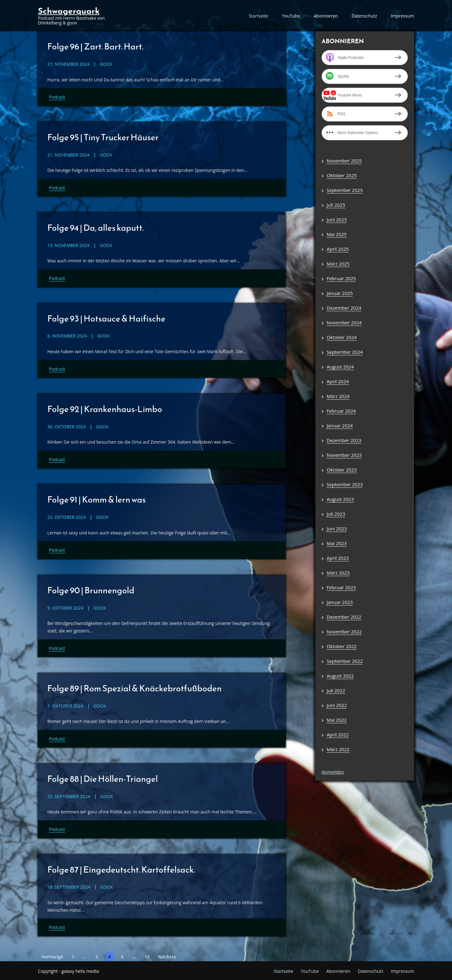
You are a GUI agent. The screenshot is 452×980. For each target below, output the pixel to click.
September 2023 (345, 484)
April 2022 (338, 735)
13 (147, 955)
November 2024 (344, 322)
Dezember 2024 (344, 308)
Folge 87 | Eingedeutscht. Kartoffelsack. (123, 868)
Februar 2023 (341, 587)
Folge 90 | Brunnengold (92, 589)
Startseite (258, 16)
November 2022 (344, 632)
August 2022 (340, 676)
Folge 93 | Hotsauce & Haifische (107, 318)
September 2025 (345, 190)
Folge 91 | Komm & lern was (97, 499)
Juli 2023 (336, 514)
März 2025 (338, 264)
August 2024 (340, 367)
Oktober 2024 (342, 337)
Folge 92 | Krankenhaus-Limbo (106, 408)
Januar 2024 (340, 426)
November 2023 (344, 455)
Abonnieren (326, 16)
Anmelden (333, 772)
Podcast (57, 97)
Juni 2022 (337, 705)
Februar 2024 (341, 411)
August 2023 (340, 499)
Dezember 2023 (344, 440)
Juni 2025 (337, 219)
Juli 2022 (336, 690)
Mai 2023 (337, 543)
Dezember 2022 (344, 617)
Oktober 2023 (342, 470)
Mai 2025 (337, 234)
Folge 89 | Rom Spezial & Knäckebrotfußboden (136, 687)
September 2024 (345, 352)
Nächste (167, 955)
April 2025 (338, 249)
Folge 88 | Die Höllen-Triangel (104, 778)
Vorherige (52, 955)
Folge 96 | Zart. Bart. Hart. (96, 46)
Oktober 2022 (342, 646)
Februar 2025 (341, 278)
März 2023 (338, 573)
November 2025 (344, 161)
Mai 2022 (337, 720)
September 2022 (345, 661)
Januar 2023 (340, 602)
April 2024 (338, 381)
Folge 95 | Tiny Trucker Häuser (104, 137)
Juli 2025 (336, 205)
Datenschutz (364, 16)
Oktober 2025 (342, 175)
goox (106, 64)
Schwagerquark (69, 11)
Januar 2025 (340, 293)
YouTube (291, 16)
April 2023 (338, 558)
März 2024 (338, 396)
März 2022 (338, 749)
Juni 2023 (337, 529)
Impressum (402, 16)
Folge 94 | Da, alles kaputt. (96, 227)
